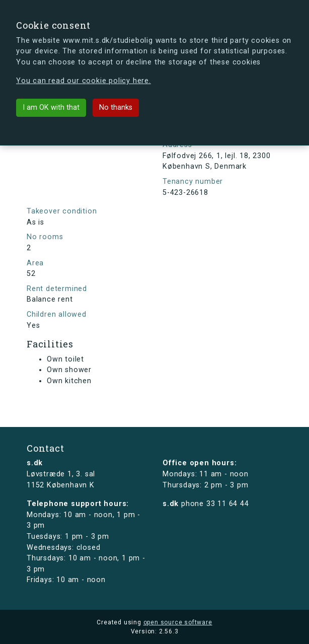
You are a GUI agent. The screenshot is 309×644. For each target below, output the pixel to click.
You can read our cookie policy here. (84, 81)
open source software (178, 622)
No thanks (116, 108)
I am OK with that (51, 108)
